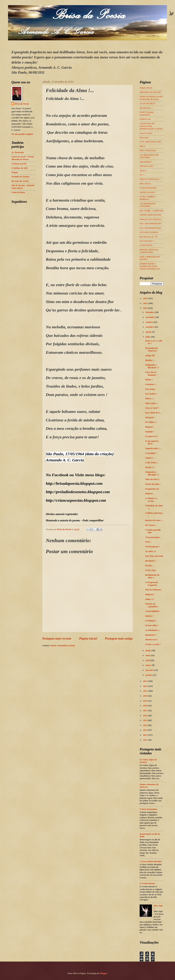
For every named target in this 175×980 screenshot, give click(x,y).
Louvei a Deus (146, 133)
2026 (146, 298)
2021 (146, 691)
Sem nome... (151, 389)
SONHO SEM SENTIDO (150, 215)
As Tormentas (18, 152)
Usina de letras (18, 192)
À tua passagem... (153, 537)
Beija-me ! (150, 594)
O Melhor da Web (19, 168)
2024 (146, 308)
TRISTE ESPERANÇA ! (150, 179)
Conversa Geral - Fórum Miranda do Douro (23, 158)
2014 (146, 725)
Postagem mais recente (57, 639)
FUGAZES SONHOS (149, 232)
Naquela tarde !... (153, 448)
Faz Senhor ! (151, 394)
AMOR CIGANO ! (148, 192)
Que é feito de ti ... (153, 413)
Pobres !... (150, 399)
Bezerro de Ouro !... (154, 520)
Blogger (104, 973)
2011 (145, 740)
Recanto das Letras (20, 181)
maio (148, 655)
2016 (146, 716)
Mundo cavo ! (151, 640)
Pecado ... (149, 566)
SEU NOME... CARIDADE (152, 211)
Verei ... (149, 542)
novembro (150, 317)
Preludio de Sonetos (21, 177)
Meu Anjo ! (145, 138)
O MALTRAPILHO (148, 188)
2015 (146, 720)
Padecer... (150, 494)
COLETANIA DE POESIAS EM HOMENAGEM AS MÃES (151, 126)
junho (149, 650)
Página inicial (88, 639)
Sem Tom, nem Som (154, 556)
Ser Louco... (151, 525)
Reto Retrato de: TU (149, 237)
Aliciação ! (150, 417)
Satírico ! (149, 616)
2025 (146, 303)
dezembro (150, 312)
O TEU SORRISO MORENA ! (147, 198)
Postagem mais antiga (119, 639)
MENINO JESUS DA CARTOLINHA (149, 251)
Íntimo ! (149, 380)
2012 (146, 735)
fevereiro (150, 670)
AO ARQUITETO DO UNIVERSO (149, 156)
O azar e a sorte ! (153, 644)
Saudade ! (150, 432)
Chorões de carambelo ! (152, 605)
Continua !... (151, 384)
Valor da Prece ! (152, 479)
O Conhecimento (147, 883)
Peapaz (15, 172)
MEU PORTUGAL (148, 150)
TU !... (143, 175)
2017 (146, 711)
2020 (146, 696)
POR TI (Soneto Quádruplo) (147, 114)
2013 (146, 730)
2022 (146, 686)
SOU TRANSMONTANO (150, 224)
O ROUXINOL (146, 245)
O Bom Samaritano (148, 809)
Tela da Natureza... (154, 590)
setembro (150, 327)
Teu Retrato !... (146, 108)
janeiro (149, 675)
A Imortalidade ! (153, 611)
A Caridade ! (151, 453)
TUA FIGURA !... (147, 241)
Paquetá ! (150, 427)
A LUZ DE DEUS (147, 104)
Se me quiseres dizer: (152, 442)
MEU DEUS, (145, 184)
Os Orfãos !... (151, 422)
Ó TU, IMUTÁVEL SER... (151, 142)
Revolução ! (151, 561)
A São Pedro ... (152, 463)
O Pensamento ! (152, 547)
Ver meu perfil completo (22, 134)
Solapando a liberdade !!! (152, 366)
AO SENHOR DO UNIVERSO (147, 205)
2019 (146, 701)
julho (148, 337)
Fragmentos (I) (152, 489)
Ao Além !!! (151, 551)
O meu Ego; (151, 570)
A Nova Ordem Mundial (151, 861)
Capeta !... (150, 458)
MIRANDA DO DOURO (150, 92)
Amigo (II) (150, 355)
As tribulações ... (153, 630)
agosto (149, 332)
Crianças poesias (19, 164)
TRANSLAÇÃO (146, 166)
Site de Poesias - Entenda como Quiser (23, 187)
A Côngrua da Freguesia (151, 584)
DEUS (142, 146)
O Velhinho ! (151, 621)
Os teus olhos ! (152, 625)
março (149, 665)
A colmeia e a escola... (151, 500)
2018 (146, 706)
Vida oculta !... (152, 403)
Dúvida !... (150, 360)
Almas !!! (150, 599)
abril (148, 660)
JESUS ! (143, 171)
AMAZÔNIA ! (146, 162)
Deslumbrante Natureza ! (152, 349)
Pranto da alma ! (153, 484)
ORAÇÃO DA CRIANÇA (151, 219)
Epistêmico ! (151, 635)
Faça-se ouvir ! (152, 408)
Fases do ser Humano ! (151, 374)
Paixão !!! (150, 467)
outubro (149, 322)
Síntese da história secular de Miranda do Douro (151, 98)
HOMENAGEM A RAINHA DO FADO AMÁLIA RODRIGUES (150, 266)
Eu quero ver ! (152, 436)
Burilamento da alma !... (152, 576)
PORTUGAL (145, 119)
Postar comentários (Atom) (63, 646)
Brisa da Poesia (22, 104)
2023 (146, 681)
